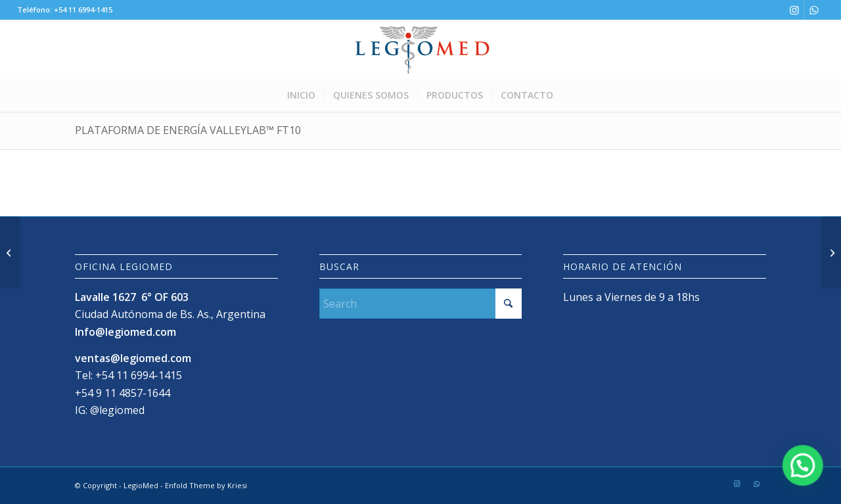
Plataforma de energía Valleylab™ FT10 (188, 130)
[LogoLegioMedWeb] (420, 49)
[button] (803, 465)
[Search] (421, 304)
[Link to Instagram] (794, 10)
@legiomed (117, 410)
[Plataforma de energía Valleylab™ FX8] (10, 252)
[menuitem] (301, 95)
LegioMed (141, 485)
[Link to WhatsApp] (814, 10)
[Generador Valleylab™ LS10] (831, 252)
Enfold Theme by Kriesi (206, 485)
